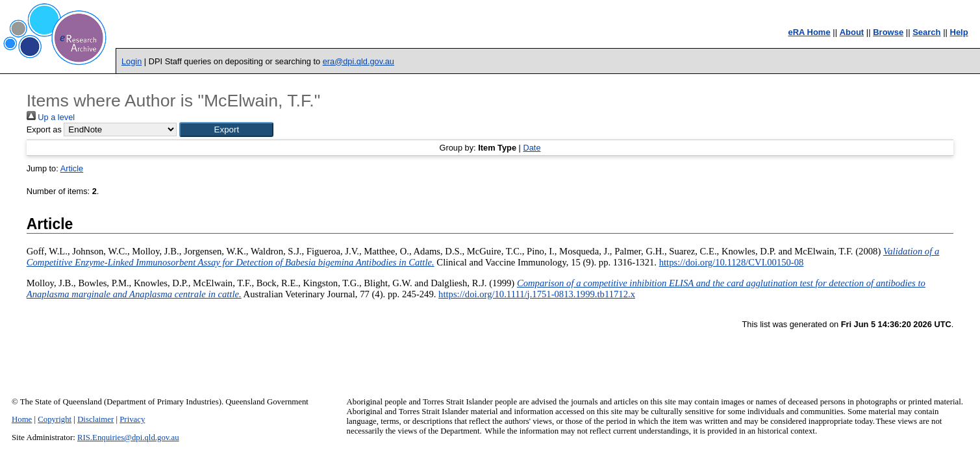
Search (926, 32)
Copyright (55, 419)
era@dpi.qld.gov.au (358, 61)
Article (72, 168)
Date (532, 148)
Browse (888, 32)
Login (132, 61)
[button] (226, 129)
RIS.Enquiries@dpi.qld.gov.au (128, 437)
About (852, 32)
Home (22, 419)
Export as (44, 129)
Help (959, 32)
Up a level (51, 117)
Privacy (132, 419)
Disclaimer (95, 419)
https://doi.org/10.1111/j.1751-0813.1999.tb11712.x (537, 294)
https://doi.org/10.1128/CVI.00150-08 (732, 262)
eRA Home (809, 32)
